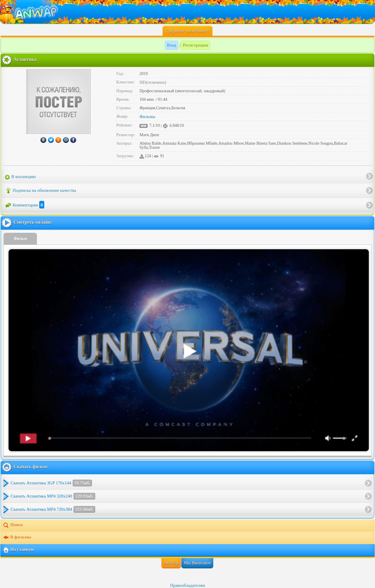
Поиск (13, 525)
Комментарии (25, 205)
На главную (18, 550)
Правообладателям (187, 585)
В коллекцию (21, 177)
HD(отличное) (153, 82)
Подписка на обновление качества (41, 191)
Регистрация (196, 45)
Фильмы (147, 117)
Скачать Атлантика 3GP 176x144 (51, 483)
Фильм (20, 239)
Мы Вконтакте (197, 563)
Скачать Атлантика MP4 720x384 (53, 509)
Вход (172, 45)
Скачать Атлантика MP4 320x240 (53, 496)
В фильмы (17, 538)
